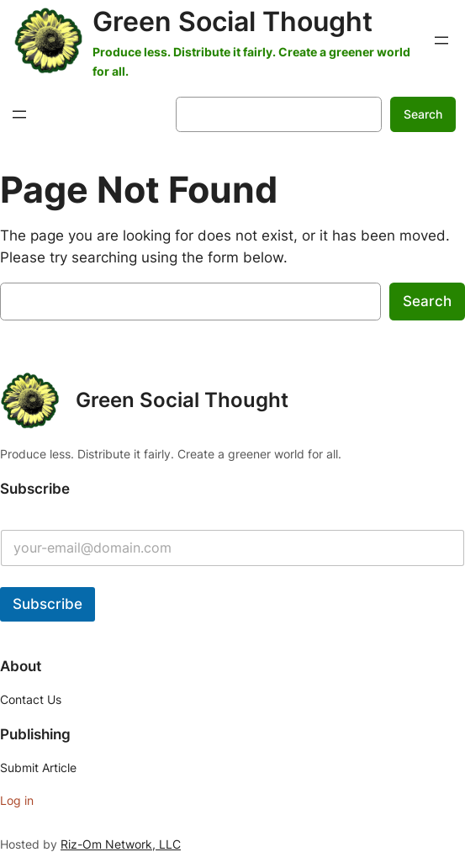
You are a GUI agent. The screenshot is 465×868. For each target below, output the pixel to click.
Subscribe (48, 604)
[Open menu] (441, 40)
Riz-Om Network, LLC (121, 844)
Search (423, 114)
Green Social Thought (232, 21)
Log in (17, 800)
